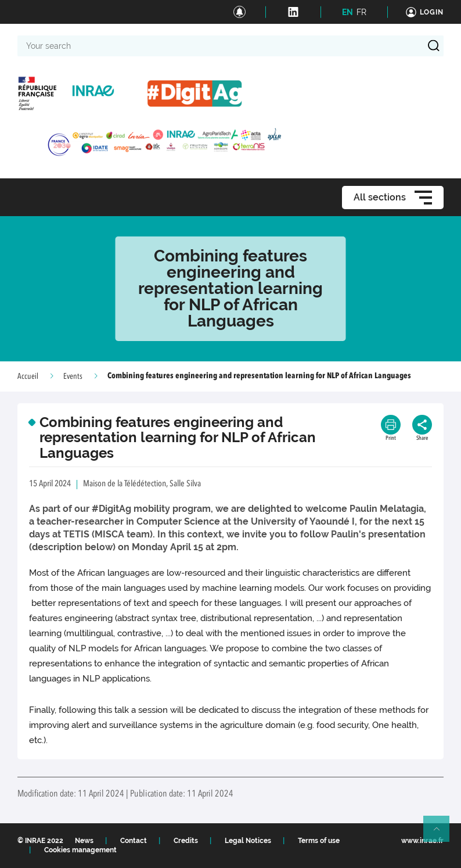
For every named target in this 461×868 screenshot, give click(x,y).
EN (347, 12)
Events (73, 376)
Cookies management (80, 850)
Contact (134, 841)
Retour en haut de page (441, 834)
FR (361, 12)
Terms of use (319, 841)
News (84, 841)
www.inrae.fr (422, 841)
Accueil (28, 376)
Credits (186, 841)
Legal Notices (248, 841)
